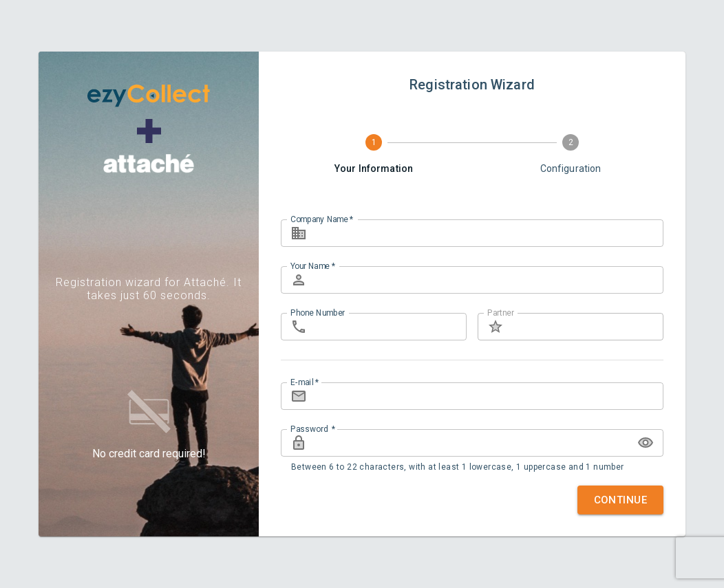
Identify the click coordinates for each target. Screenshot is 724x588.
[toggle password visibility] (646, 443)
